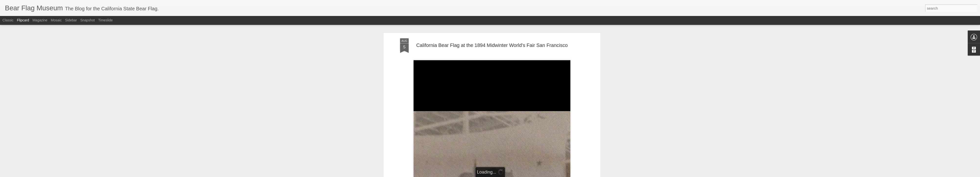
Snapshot (88, 20)
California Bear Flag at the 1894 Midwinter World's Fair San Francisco (492, 45)
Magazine (40, 20)
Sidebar (71, 20)
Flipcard (23, 20)
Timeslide (105, 20)
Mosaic (56, 20)
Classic (8, 20)
